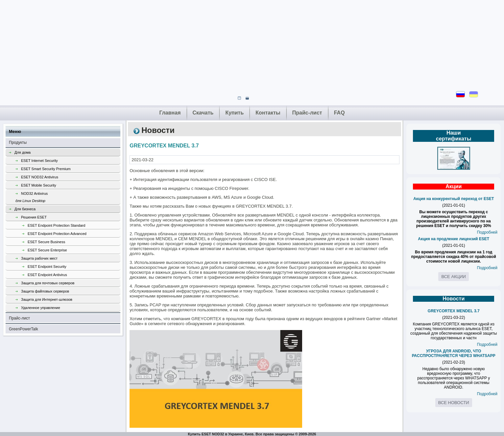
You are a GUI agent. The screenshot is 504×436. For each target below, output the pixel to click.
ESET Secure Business (46, 242)
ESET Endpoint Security (47, 267)
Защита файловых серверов (45, 291)
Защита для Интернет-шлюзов (47, 299)
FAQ (339, 113)
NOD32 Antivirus (68, 198)
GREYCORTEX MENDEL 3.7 (454, 311)
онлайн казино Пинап (372, 239)
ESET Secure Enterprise (47, 250)
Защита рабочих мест (39, 258)
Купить (234, 113)
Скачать (203, 113)
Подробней (487, 232)
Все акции (453, 277)
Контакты (268, 113)
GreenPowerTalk (24, 329)
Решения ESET (34, 217)
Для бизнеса (25, 209)
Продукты (18, 142)
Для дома (23, 152)
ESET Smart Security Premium (46, 169)
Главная (170, 113)
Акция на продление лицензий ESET (454, 239)
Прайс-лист (307, 113)
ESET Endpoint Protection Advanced (57, 234)
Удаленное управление (41, 308)
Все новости (454, 403)
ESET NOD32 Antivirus (40, 177)
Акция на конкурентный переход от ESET (454, 199)
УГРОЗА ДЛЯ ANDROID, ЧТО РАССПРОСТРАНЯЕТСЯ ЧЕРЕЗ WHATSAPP (454, 353)
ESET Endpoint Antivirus (47, 275)
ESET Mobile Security (39, 185)
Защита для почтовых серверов (48, 283)
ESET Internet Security (39, 161)
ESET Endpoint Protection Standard (56, 225)
